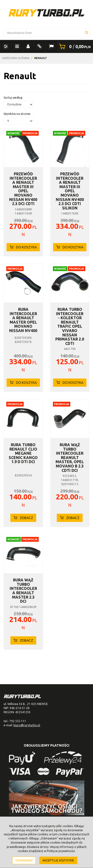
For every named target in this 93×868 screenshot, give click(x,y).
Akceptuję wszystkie (58, 860)
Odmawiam (24, 860)
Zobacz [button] (23, 518)
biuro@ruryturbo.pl (27, 725)
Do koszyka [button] (23, 247)
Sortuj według (13, 98)
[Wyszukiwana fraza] (47, 33)
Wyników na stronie (17, 114)
